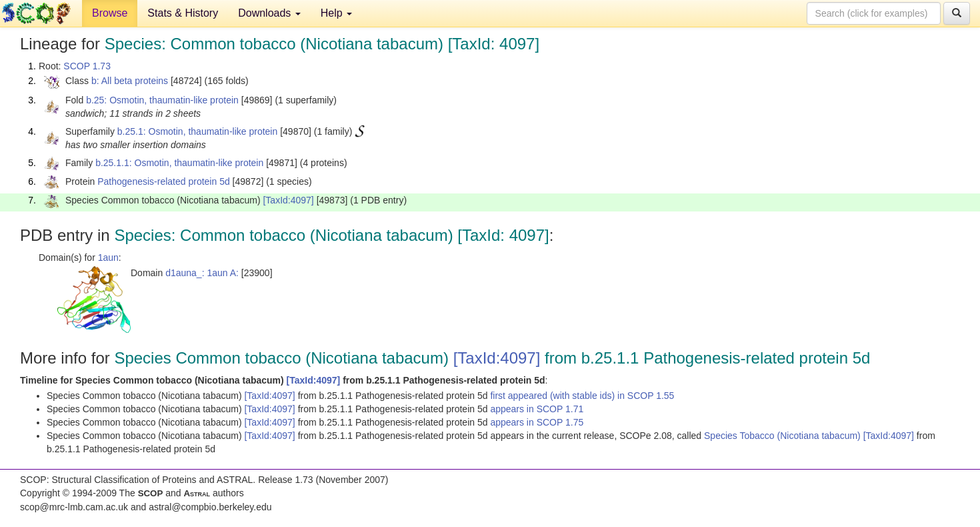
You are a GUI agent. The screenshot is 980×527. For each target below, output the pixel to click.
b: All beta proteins (130, 81)
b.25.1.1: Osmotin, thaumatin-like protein (179, 163)
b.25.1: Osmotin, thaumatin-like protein (197, 131)
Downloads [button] (269, 13)
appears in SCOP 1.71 (537, 409)
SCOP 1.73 (87, 66)
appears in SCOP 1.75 (537, 422)
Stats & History (183, 13)
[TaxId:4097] (288, 200)
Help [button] (336, 13)
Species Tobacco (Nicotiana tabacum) (784, 436)
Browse (110, 13)
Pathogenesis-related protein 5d (163, 181)
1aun (108, 257)
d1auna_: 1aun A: (202, 273)
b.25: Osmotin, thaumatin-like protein (162, 100)
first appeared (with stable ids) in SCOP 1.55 (582, 396)
